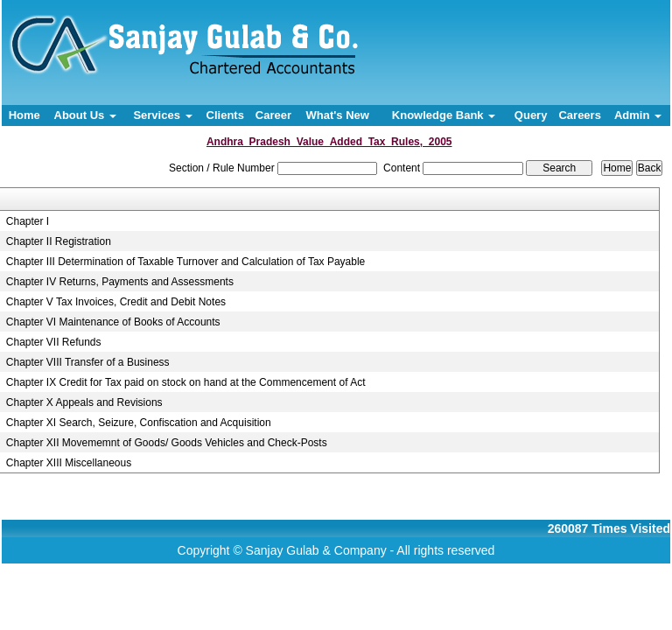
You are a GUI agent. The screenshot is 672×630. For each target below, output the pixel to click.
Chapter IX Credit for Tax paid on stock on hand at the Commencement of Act (186, 382)
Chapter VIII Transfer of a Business (88, 362)
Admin (638, 115)
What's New (337, 115)
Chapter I (28, 221)
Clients (225, 115)
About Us (85, 115)
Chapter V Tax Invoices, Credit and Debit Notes (116, 302)
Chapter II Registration (59, 241)
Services (162, 115)
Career (273, 115)
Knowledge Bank (444, 115)
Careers (579, 115)
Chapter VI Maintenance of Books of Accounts (113, 322)
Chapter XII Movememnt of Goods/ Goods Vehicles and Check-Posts (167, 443)
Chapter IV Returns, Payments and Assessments (120, 282)
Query (531, 115)
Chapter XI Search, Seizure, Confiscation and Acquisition (139, 423)
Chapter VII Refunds (54, 342)
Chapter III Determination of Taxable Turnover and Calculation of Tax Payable (185, 262)
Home (24, 115)
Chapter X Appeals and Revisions (84, 402)
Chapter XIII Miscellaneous (69, 463)
